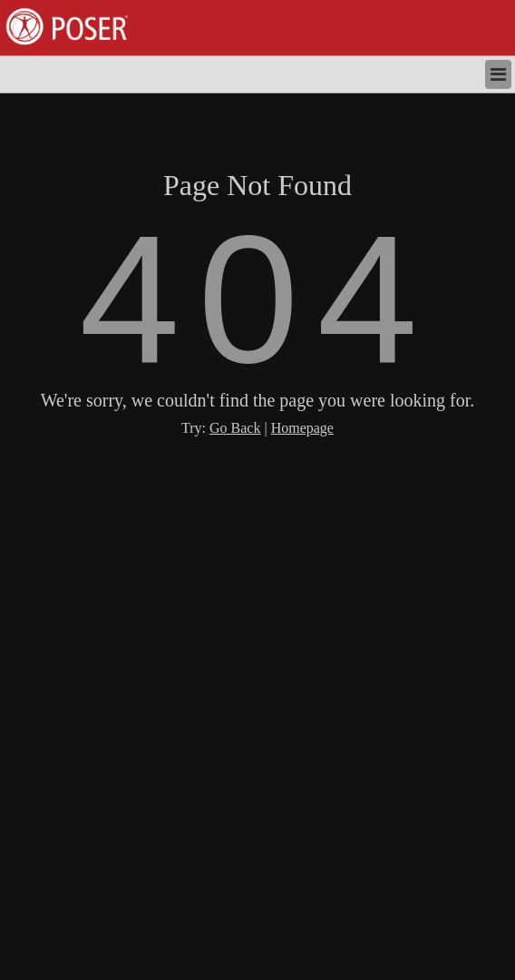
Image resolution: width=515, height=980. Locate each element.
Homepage (302, 428)
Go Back (235, 428)
